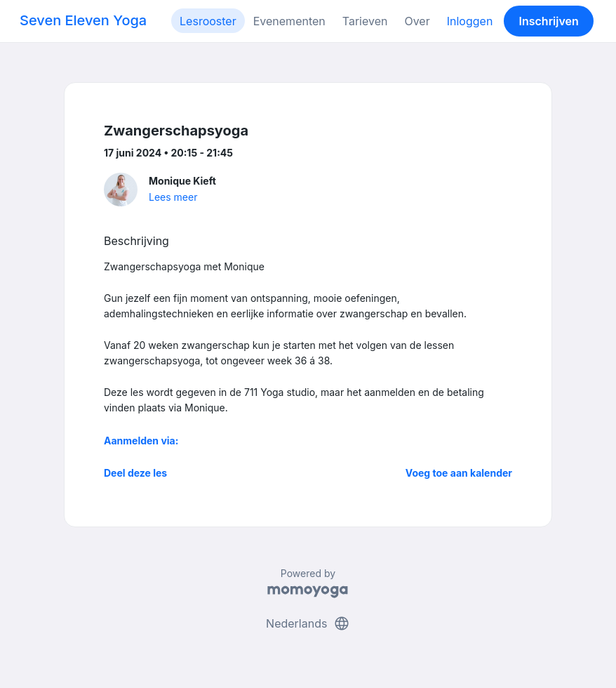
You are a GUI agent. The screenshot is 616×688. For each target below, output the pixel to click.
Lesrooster (208, 21)
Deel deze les (135, 473)
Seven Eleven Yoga (83, 20)
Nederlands (308, 623)
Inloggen (470, 21)
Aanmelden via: (141, 441)
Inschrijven (549, 21)
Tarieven (365, 21)
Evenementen (289, 21)
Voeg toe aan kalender (459, 473)
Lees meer (173, 197)
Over (417, 21)
